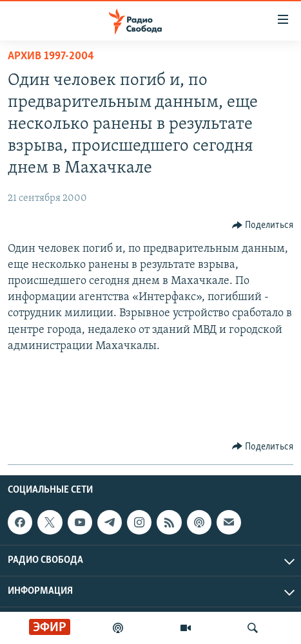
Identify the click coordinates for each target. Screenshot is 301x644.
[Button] (263, 225)
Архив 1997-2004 (51, 56)
